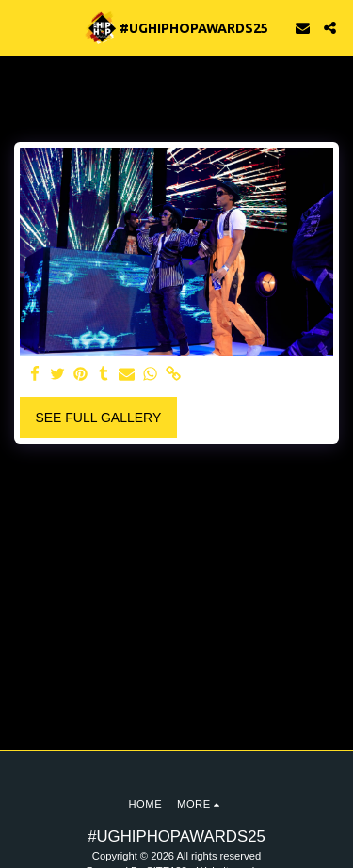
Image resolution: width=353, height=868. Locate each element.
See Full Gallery (98, 418)
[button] (21, 27)
